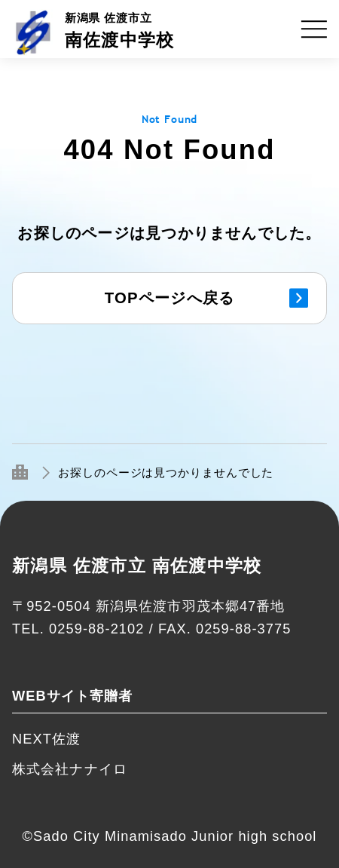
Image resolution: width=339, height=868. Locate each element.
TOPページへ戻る (169, 298)
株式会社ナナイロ (70, 769)
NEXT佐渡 (46, 739)
